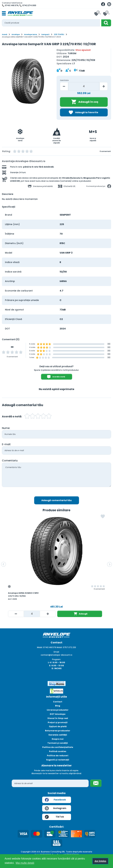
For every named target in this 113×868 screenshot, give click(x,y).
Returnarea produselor (58, 731)
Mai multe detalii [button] (25, 863)
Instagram (56, 808)
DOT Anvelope (58, 714)
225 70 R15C (59, 34)
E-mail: (6, 444)
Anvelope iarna (31, 34)
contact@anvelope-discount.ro (56, 655)
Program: (56, 659)
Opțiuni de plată (58, 726)
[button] (4, 564)
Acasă (5, 34)
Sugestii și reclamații (58, 760)
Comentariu (10, 461)
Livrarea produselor (58, 710)
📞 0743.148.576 (10, 5)
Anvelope (16, 34)
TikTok (54, 817)
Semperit (45, 34)
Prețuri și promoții (58, 722)
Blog (58, 706)
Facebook (55, 800)
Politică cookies (58, 751)
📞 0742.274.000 (28, 5)
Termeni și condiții (58, 743)
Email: (57, 652)
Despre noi (58, 739)
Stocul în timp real (58, 718)
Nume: (6, 428)
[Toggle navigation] (4, 14)
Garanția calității (58, 735)
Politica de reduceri (58, 756)
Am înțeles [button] (100, 861)
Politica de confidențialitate (58, 747)
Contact (58, 702)
